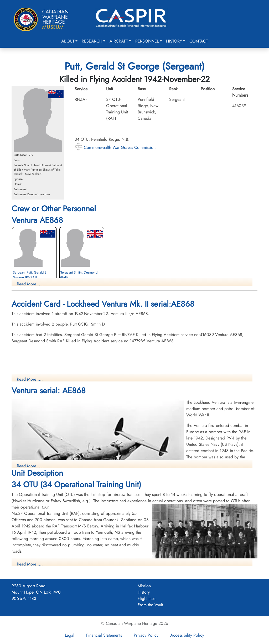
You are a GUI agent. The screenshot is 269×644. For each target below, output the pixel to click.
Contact (199, 41)
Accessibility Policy (187, 635)
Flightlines (146, 598)
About (68, 41)
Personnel (147, 41)
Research (92, 41)
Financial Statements (104, 635)
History (174, 41)
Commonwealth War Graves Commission (115, 147)
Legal (70, 635)
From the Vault (150, 605)
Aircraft (119, 41)
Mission (144, 586)
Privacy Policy (146, 635)
